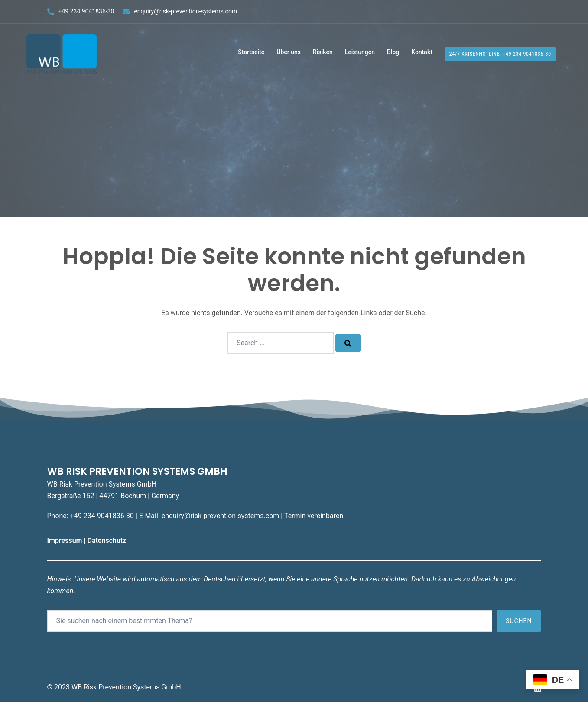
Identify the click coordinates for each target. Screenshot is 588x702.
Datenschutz (107, 540)
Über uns (289, 52)
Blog (393, 52)
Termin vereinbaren (314, 516)
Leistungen (360, 52)
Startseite (251, 52)
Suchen (519, 621)
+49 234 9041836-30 (86, 11)
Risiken (323, 52)
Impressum (66, 540)
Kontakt (422, 52)
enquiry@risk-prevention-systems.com (185, 11)
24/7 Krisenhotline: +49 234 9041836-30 (500, 54)
